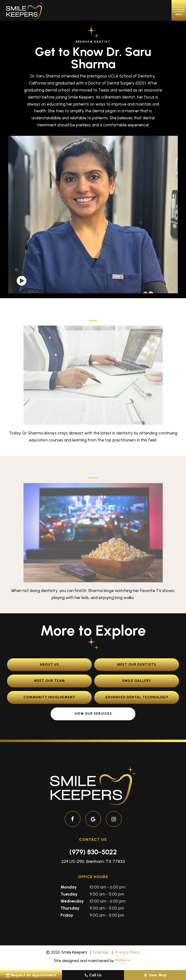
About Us (49, 665)
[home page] (25, 10)
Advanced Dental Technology (137, 697)
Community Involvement (49, 697)
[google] (93, 819)
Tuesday (69, 894)
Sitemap (101, 952)
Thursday (70, 908)
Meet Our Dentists (137, 665)
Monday (69, 887)
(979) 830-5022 (93, 852)
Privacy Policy (128, 952)
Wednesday (72, 901)
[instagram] (114, 819)
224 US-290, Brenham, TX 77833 (93, 861)
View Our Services (93, 714)
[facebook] (73, 819)
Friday (67, 915)
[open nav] (179, 10)
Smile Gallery (137, 681)
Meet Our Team (49, 681)
